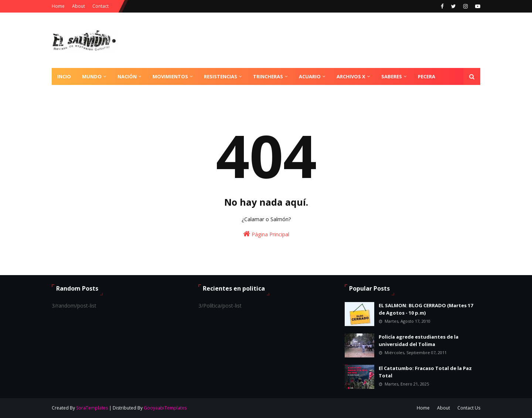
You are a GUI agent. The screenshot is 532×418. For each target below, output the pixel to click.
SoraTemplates (92, 408)
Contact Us (469, 408)
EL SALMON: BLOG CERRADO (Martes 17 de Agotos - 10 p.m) (426, 309)
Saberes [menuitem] (392, 76)
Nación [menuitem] (127, 76)
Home (58, 6)
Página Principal (266, 234)
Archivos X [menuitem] (351, 76)
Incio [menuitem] (64, 76)
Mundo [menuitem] (92, 76)
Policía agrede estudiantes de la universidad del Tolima (419, 340)
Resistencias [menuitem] (221, 76)
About (79, 6)
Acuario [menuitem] (310, 76)
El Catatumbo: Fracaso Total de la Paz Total (425, 372)
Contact (100, 6)
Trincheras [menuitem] (268, 76)
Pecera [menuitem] (427, 76)
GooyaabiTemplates (165, 408)
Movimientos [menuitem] (170, 76)
